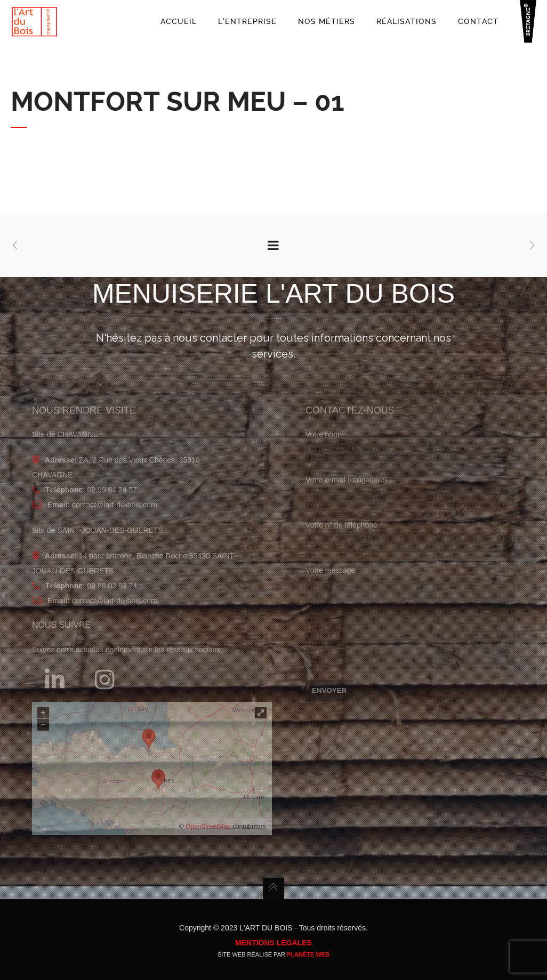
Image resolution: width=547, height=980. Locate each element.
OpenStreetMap (208, 827)
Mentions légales (273, 943)
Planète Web (308, 954)
